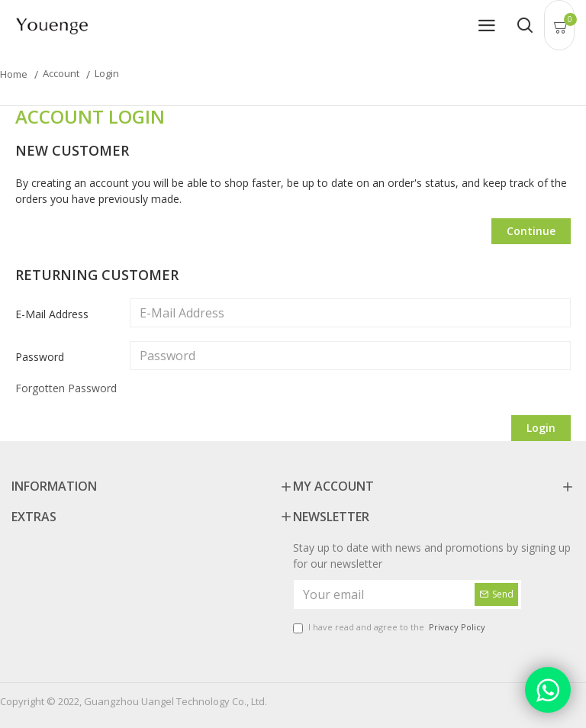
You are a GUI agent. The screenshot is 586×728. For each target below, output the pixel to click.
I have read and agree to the (390, 628)
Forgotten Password (66, 388)
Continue (531, 231)
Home (14, 74)
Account (61, 73)
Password (40, 357)
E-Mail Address (52, 314)
